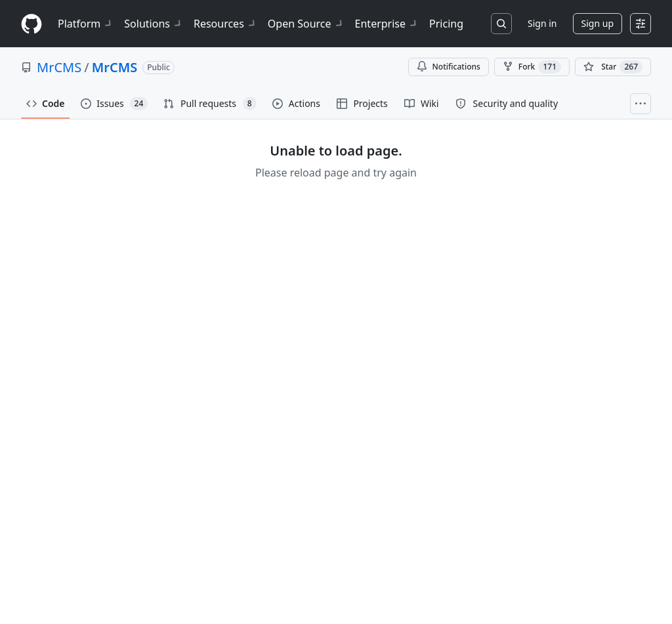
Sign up (598, 23)
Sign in (542, 23)
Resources (225, 24)
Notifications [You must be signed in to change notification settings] (449, 67)
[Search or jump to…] (501, 24)
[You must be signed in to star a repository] (613, 67)
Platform (86, 24)
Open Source (306, 24)
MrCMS (59, 67)
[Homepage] (31, 24)
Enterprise (387, 24)
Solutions (154, 24)
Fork (532, 67)
